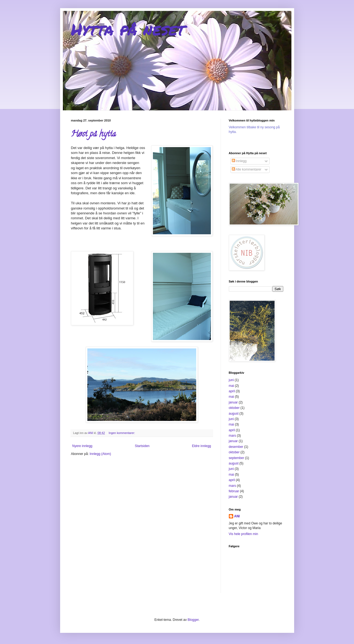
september (237, 458)
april (232, 391)
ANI (237, 516)
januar (233, 402)
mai (231, 386)
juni (231, 380)
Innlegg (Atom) (100, 454)
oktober (234, 408)
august (234, 414)
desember (236, 447)
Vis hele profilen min (244, 534)
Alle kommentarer (247, 169)
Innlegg (239, 161)
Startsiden (142, 446)
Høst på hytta (93, 135)
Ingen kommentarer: (122, 433)
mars (233, 436)
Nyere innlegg (82, 446)
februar (234, 491)
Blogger (193, 620)
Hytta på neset (128, 29)
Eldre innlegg (201, 446)
